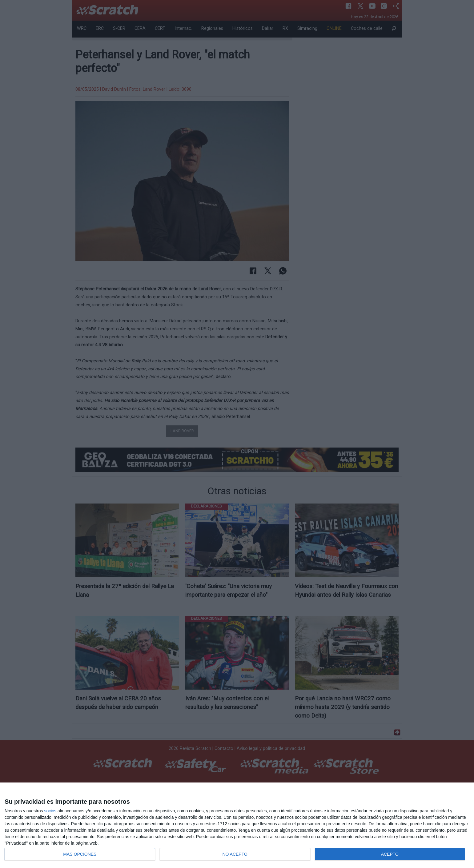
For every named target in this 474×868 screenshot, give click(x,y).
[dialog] (237, 825)
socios (50, 811)
